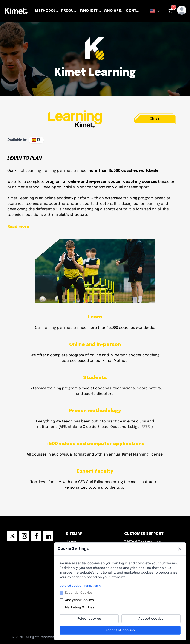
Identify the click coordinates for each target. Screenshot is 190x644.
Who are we (114, 11)
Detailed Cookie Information (81, 586)
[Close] (180, 549)
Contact (134, 11)
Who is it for (91, 11)
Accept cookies (151, 619)
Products (70, 11)
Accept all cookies (120, 630)
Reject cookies (89, 619)
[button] (170, 11)
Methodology (47, 11)
